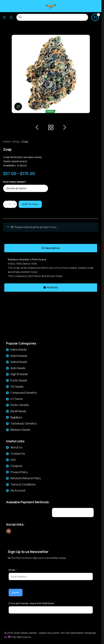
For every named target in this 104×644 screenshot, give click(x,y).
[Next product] (65, 127)
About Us (16, 447)
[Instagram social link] (9, 531)
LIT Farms (17, 399)
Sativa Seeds (19, 362)
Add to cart (30, 204)
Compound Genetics (24, 393)
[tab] (51, 248)
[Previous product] (37, 127)
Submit (16, 592)
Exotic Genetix (20, 405)
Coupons (16, 466)
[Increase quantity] (15, 204)
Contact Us (18, 454)
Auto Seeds (18, 368)
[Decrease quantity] (5, 204)
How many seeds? (14, 182)
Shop (16, 142)
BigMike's (16, 417)
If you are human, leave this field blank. (32, 603)
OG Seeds (17, 387)
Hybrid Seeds (19, 356)
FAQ (13, 460)
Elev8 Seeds (18, 411)
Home (7, 142)
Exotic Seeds (19, 380)
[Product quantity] (10, 204)
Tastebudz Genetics (24, 423)
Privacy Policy (19, 472)
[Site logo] (51, 6)
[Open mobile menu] (4, 17)
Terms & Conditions (23, 484)
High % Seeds (19, 374)
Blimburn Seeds (20, 430)
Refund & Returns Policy (26, 478)
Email (13, 570)
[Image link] (27, 512)
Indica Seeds (19, 350)
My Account (18, 490)
